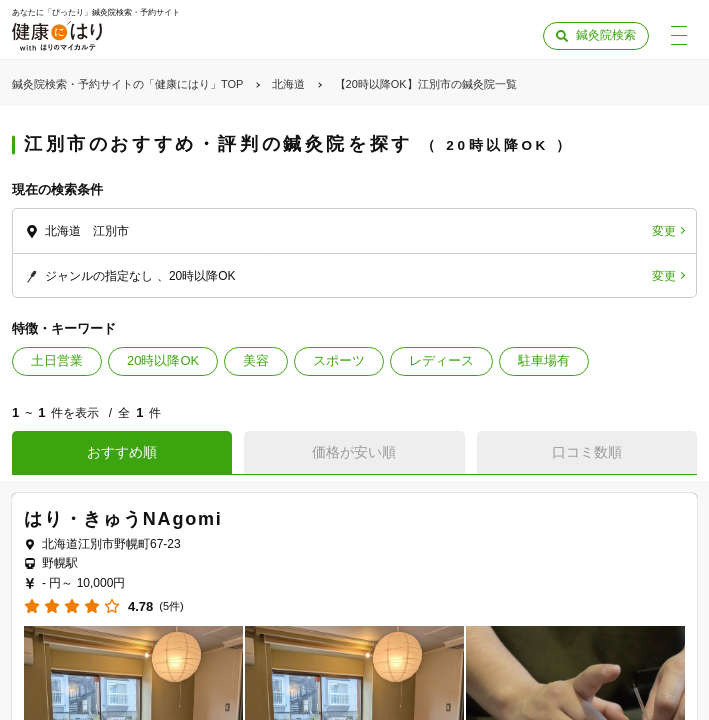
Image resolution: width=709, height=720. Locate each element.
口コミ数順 (587, 452)
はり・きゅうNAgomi (123, 519)
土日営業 (57, 360)
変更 (664, 231)
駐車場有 (544, 360)
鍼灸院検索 (606, 35)
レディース (441, 360)
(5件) (171, 606)
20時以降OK (163, 360)
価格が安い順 (354, 452)
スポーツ (339, 360)
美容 (256, 360)
